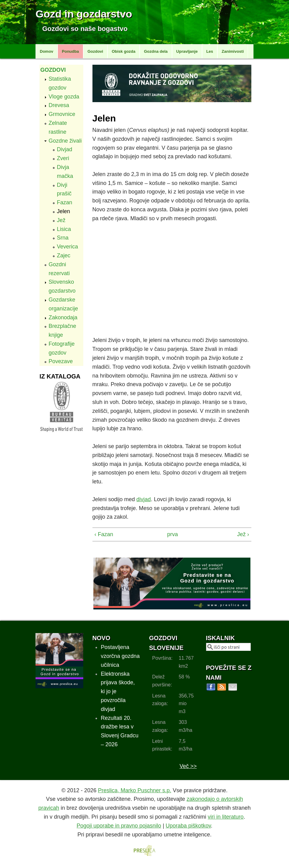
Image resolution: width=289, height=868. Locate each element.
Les (210, 51)
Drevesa (59, 105)
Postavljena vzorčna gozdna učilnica (120, 656)
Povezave (61, 361)
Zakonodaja (63, 317)
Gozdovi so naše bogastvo (85, 29)
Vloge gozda (64, 97)
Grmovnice (62, 114)
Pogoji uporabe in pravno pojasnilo (119, 826)
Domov (47, 51)
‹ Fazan (104, 534)
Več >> (188, 766)
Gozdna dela (156, 51)
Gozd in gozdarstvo (84, 14)
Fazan (65, 202)
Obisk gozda (124, 51)
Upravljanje (187, 51)
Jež (61, 220)
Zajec (64, 255)
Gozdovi (95, 51)
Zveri (63, 158)
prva (170, 534)
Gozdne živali (65, 141)
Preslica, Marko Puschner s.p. (135, 790)
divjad (144, 499)
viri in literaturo (226, 817)
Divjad (65, 149)
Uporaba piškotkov (188, 826)
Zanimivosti (233, 51)
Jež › (243, 534)
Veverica (68, 247)
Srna (63, 238)
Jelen (64, 211)
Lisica (64, 229)
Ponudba (70, 51)
